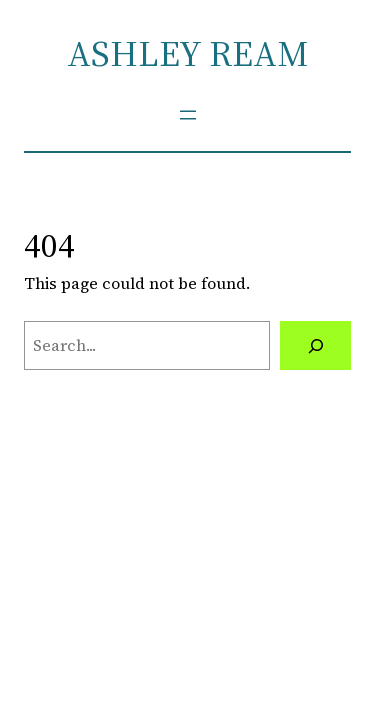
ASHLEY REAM (187, 53)
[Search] (315, 346)
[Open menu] (188, 115)
